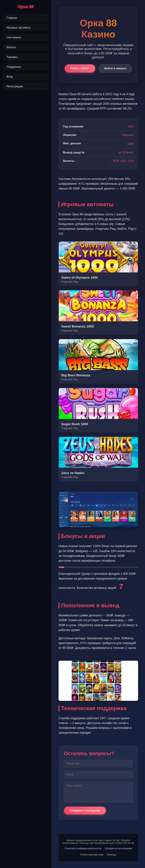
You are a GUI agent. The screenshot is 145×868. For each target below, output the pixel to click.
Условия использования (118, 848)
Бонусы (11, 47)
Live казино (14, 37)
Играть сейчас (80, 68)
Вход (10, 77)
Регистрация (15, 86)
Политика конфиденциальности (83, 848)
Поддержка (14, 67)
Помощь (112, 855)
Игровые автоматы (19, 28)
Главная (12, 18)
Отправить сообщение (85, 810)
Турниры (12, 57)
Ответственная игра (92, 855)
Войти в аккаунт (115, 68)
